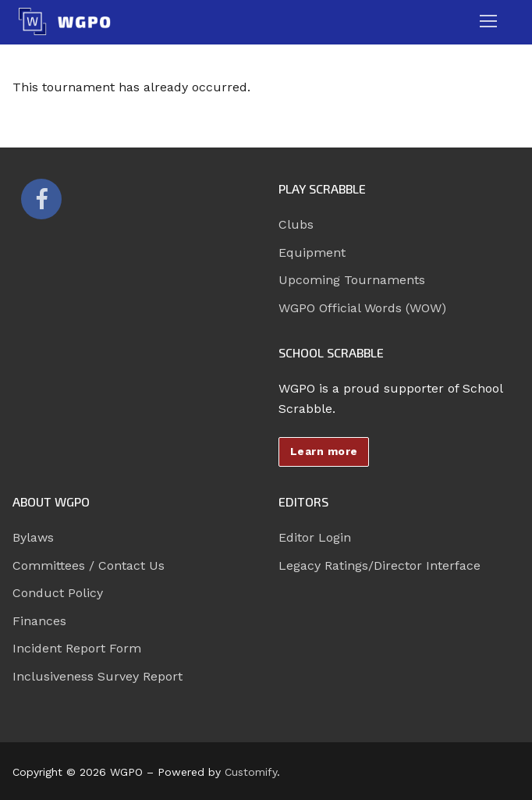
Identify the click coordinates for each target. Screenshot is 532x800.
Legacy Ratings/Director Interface (379, 565)
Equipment (312, 252)
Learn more (324, 451)
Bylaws (33, 537)
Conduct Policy (58, 593)
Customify (251, 772)
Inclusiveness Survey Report (98, 676)
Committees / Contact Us (89, 565)
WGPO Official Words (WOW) (362, 308)
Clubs (296, 224)
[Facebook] (41, 199)
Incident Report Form (77, 648)
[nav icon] (488, 22)
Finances (39, 621)
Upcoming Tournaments (352, 280)
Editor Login (315, 537)
